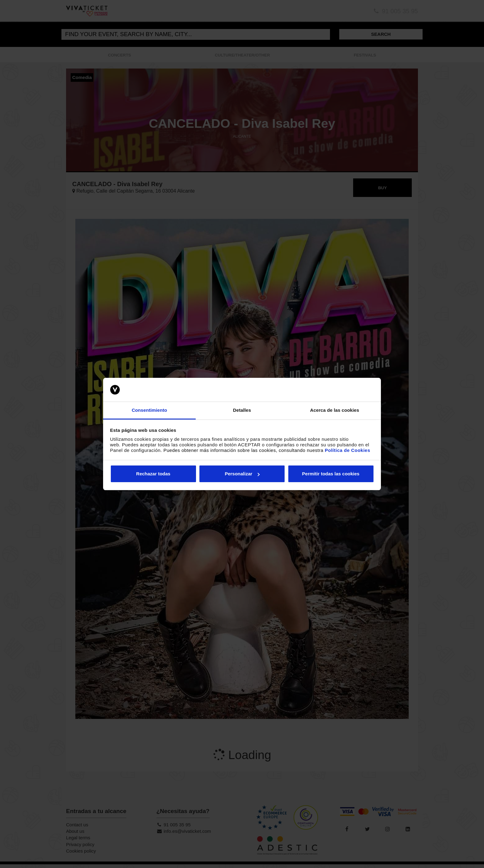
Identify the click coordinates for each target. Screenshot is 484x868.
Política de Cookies (347, 450)
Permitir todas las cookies (331, 474)
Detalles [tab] (242, 410)
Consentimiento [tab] (150, 410)
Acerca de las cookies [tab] (335, 410)
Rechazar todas (153, 474)
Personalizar (242, 474)
